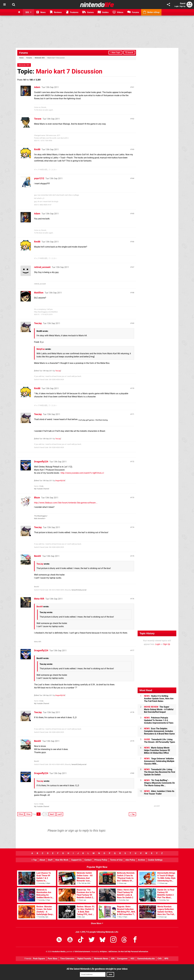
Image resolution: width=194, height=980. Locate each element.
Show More (97, 923)
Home (21, 58)
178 (133, 712)
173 (133, 498)
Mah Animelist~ (40, 518)
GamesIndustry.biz (146, 959)
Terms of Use (116, 860)
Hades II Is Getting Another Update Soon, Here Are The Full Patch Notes (159, 699)
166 (133, 242)
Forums (24, 53)
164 (133, 178)
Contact (88, 860)
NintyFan (41, 349)
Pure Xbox (53, 959)
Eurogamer (122, 959)
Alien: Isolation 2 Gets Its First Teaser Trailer (159, 792)
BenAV (38, 556)
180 (133, 773)
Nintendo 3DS (40, 58)
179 (133, 741)
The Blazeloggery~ (41, 516)
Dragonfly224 (41, 462)
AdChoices (113, 952)
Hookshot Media (59, 952)
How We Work (62, 860)
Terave (38, 119)
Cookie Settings (155, 860)
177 (133, 650)
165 (133, 214)
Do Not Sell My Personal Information (133, 952)
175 (133, 556)
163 (133, 149)
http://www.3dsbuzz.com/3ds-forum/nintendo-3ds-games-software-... (66, 503)
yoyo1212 (39, 178)
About (42, 860)
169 (133, 323)
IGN (113, 959)
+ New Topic (115, 53)
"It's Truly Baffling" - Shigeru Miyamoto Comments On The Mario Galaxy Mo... (159, 783)
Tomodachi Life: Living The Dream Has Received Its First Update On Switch (160, 772)
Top (34, 860)
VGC (132, 959)
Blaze (37, 498)
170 (133, 388)
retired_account (42, 267)
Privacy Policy (101, 860)
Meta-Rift (39, 599)
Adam (37, 87)
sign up (73, 831)
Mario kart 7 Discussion (69, 71)
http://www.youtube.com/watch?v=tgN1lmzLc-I (82, 473)
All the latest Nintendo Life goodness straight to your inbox (97, 969)
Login (177, 6)
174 (133, 527)
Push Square (39, 959)
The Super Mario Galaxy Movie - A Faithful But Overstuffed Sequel (159, 709)
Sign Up (183, 6)
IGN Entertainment (82, 952)
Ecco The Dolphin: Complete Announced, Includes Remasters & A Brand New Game (159, 731)
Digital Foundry (84, 959)
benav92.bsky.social (79, 590)
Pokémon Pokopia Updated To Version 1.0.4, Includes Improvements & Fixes (159, 720)
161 (133, 87)
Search (129, 53)
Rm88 (37, 149)
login (61, 831)
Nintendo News (101, 959)
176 (133, 599)
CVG (160, 959)
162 (133, 119)
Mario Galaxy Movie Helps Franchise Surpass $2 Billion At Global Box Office (157, 750)
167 (133, 267)
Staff (50, 860)
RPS (166, 959)
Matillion (39, 293)
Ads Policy (130, 860)
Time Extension (67, 959)
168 (133, 293)
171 (133, 414)
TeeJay (38, 323)
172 (133, 462)
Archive (142, 860)
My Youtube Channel (42, 489)
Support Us (76, 860)
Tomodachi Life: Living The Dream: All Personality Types (160, 741)
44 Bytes (103, 952)
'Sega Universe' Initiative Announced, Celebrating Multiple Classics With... (159, 761)
